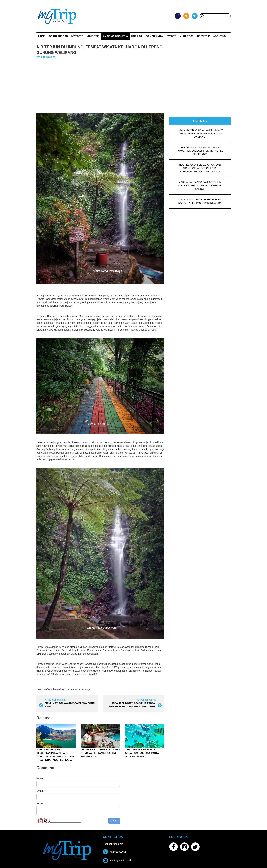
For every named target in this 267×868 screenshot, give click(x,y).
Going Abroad (58, 36)
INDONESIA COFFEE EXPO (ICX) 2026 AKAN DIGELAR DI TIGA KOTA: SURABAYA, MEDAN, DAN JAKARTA (200, 168)
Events (171, 36)
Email (40, 791)
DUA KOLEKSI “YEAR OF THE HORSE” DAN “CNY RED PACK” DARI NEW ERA (200, 201)
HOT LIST (137, 36)
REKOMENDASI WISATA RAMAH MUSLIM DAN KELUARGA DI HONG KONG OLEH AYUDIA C (200, 133)
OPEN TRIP (203, 36)
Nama (40, 778)
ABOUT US (219, 36)
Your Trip (93, 36)
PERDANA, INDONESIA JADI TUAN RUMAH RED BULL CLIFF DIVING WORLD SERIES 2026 (200, 151)
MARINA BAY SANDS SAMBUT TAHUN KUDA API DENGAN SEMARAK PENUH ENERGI (200, 186)
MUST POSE (186, 36)
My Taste (77, 36)
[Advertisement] (133, 85)
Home (42, 36)
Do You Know (154, 36)
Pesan (40, 803)
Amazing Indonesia (115, 36)
